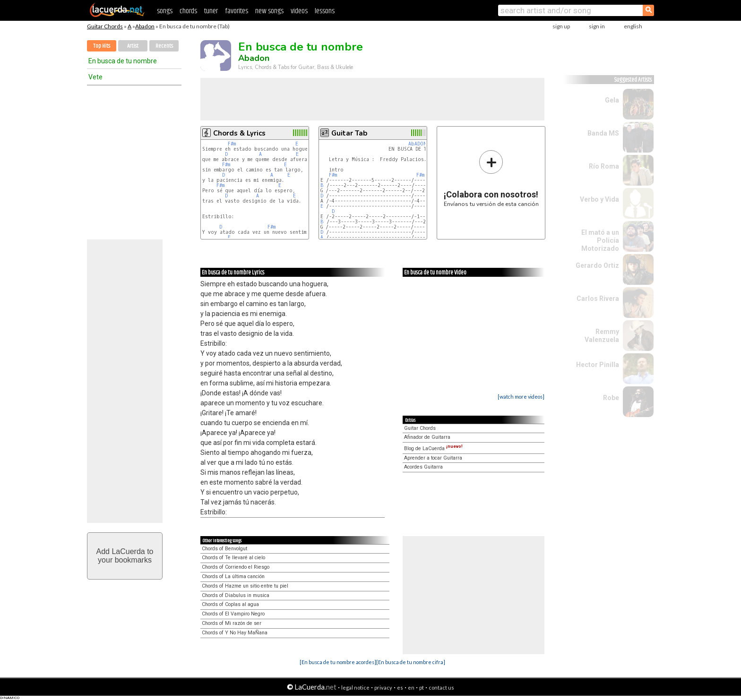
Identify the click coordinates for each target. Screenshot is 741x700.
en (411, 687)
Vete (95, 77)
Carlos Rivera (598, 299)
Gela (612, 100)
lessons (325, 11)
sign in (597, 26)
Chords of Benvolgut (224, 549)
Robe (611, 398)
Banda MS (603, 133)
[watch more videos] (521, 397)
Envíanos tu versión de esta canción (491, 178)
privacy (383, 687)
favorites (237, 11)
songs (165, 11)
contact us (441, 687)
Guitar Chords (105, 26)
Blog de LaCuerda (433, 448)
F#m (232, 144)
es (400, 687)
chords (188, 11)
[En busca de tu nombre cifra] (411, 662)
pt (422, 687)
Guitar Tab (349, 133)
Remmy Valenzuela (602, 336)
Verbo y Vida (599, 199)
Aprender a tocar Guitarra (433, 458)
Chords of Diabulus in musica (236, 595)
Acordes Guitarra (423, 467)
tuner (211, 11)
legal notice (355, 687)
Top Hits (102, 46)
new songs (269, 11)
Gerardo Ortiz (597, 265)
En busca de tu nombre (123, 61)
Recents (164, 46)
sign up (561, 26)
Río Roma (604, 166)
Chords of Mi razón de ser (232, 623)
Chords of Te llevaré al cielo (233, 558)
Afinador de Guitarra (427, 437)
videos (299, 11)
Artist (133, 46)
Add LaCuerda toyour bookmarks (125, 556)
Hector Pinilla (598, 365)
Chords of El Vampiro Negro (233, 614)
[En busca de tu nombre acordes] (338, 662)
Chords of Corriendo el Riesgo (236, 567)
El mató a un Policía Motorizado (600, 240)
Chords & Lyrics (239, 133)
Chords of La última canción (233, 576)
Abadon (145, 26)
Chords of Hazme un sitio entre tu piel (245, 586)
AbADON (418, 144)
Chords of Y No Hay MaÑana (235, 633)
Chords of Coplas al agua (230, 604)
